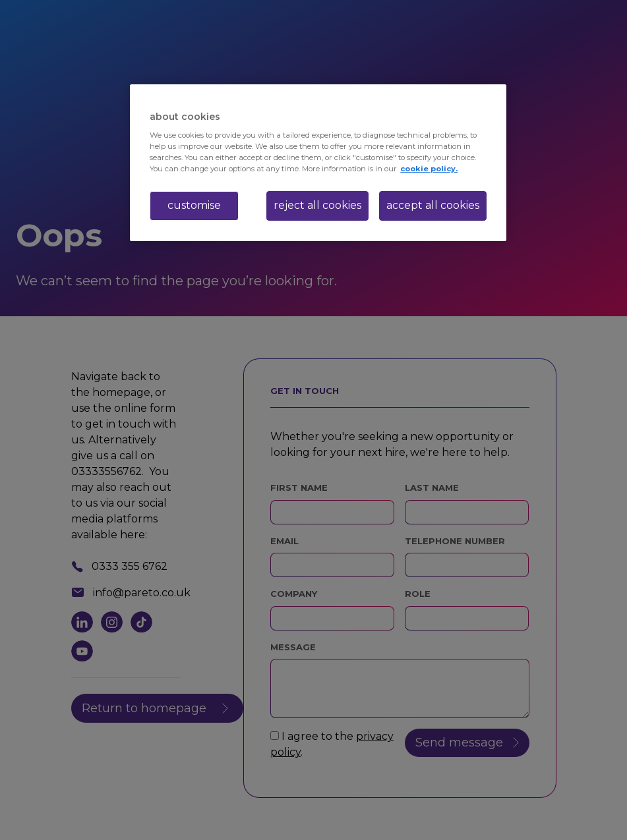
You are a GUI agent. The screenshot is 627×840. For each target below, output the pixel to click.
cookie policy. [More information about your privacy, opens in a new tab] (429, 169)
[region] (318, 163)
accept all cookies (433, 205)
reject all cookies (317, 205)
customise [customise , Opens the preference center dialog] (194, 205)
